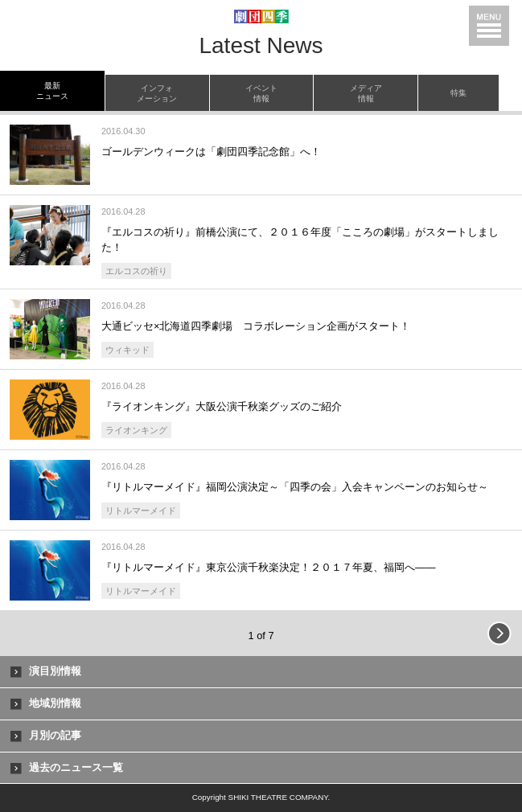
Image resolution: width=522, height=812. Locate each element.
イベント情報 (261, 93)
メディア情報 (366, 93)
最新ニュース (52, 91)
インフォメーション (157, 93)
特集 (458, 93)
